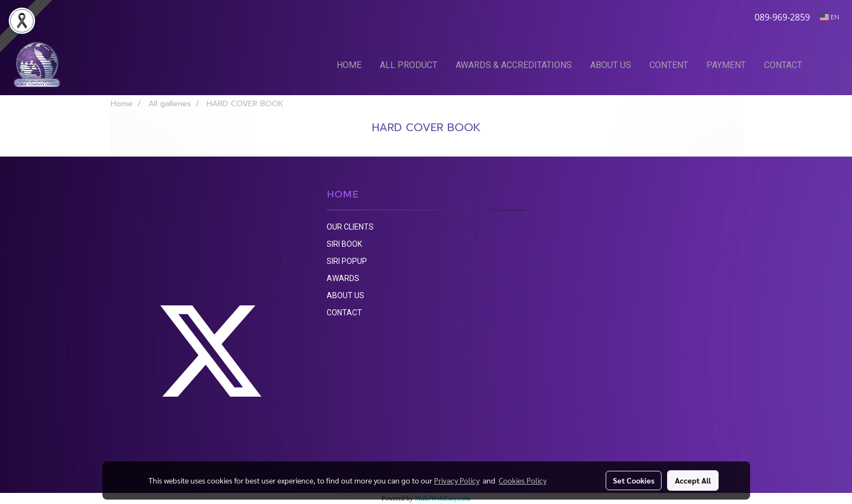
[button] (828, 65)
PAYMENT (726, 65)
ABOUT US (611, 65)
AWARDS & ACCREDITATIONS (514, 65)
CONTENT (669, 65)
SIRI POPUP (347, 261)
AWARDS (343, 278)
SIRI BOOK (344, 244)
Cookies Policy (523, 480)
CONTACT (783, 65)
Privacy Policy (457, 480)
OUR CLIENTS (350, 227)
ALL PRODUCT (409, 65)
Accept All (693, 480)
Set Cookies (634, 480)
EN (830, 17)
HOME (349, 65)
